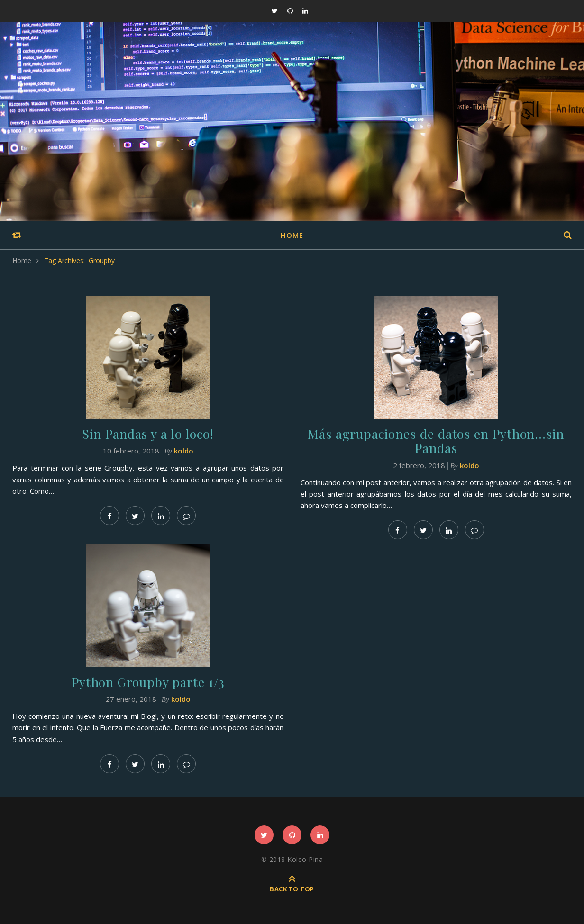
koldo (184, 450)
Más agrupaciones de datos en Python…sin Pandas (436, 440)
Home (292, 235)
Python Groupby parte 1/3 (148, 681)
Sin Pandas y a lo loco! (148, 433)
